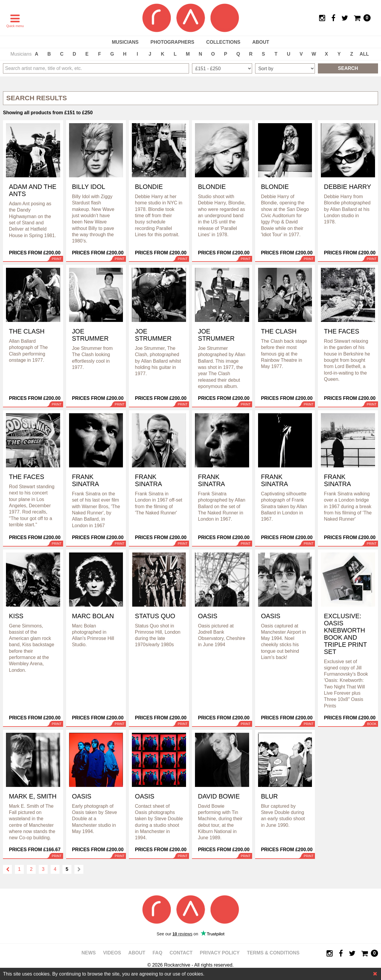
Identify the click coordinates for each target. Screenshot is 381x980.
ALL (364, 54)
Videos (112, 953)
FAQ (157, 953)
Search (348, 68)
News (89, 953)
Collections (223, 42)
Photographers (172, 42)
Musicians (125, 42)
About (261, 42)
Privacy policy (220, 953)
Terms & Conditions (273, 953)
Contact (181, 953)
